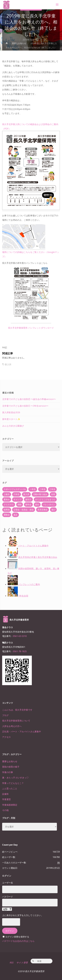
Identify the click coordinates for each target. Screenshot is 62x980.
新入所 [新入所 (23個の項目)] (26, 494)
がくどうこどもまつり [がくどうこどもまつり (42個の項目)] (45, 499)
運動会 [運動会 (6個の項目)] (7, 515)
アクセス (6, 737)
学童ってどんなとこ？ (13, 783)
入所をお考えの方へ (12, 726)
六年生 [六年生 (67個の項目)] (17, 494)
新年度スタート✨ (11, 419)
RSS (11, 963)
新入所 (8, 364)
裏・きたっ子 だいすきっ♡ (15, 778)
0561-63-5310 (20, 636)
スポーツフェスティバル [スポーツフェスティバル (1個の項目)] (15, 489)
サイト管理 (22, 963)
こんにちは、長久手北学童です (17, 710)
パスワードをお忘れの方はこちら (18, 941)
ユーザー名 (8, 883)
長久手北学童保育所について (16, 721)
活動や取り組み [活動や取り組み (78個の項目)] (40, 494)
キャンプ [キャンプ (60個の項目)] (18, 499)
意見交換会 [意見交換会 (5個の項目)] (43, 510)
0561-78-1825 (20, 651)
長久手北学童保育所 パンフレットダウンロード (31, 328)
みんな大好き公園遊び (13, 426)
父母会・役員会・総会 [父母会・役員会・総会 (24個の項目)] (24, 510)
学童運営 (6, 799)
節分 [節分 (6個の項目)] (37, 504)
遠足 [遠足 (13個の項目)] (15, 515)
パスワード (8, 897)
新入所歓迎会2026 (11, 412)
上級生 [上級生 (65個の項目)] (7, 494)
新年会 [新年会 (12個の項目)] (28, 504)
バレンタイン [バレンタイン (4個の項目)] (49, 504)
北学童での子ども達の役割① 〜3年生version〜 (25, 406)
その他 (5, 810)
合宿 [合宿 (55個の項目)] (53, 494)
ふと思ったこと (10, 788)
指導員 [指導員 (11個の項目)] (7, 510)
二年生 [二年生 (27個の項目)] (43, 489)
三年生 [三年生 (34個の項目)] (52, 489)
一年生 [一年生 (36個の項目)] (33, 489)
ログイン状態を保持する (17, 937)
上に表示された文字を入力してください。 (23, 915)
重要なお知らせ (19, 43)
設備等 (5, 794)
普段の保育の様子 (11, 767)
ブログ (5, 715)
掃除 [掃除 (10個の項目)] (20, 504)
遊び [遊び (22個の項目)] (53, 510)
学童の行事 (8, 772)
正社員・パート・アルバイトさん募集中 (22, 732)
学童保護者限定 (10, 805)
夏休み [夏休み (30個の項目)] (7, 499)
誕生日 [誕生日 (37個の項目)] (28, 499)
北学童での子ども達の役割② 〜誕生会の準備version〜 (29, 399)
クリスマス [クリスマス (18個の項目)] (9, 504)
